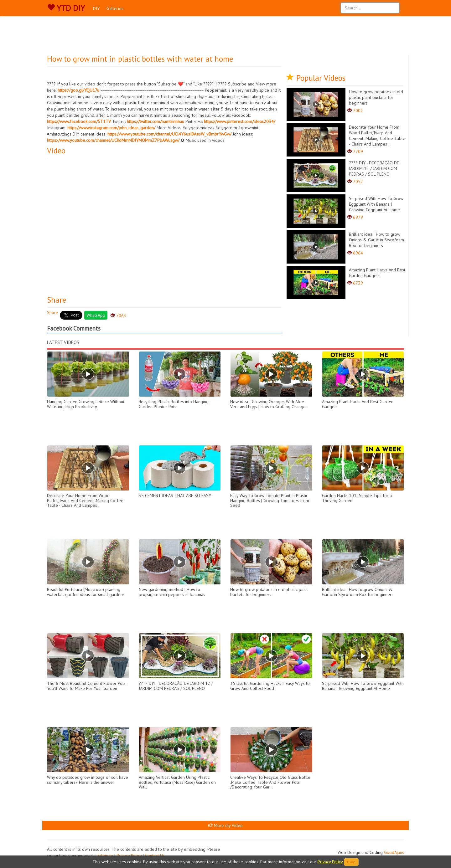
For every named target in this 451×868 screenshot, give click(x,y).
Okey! (351, 862)
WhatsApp (96, 315)
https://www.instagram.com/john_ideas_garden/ (111, 128)
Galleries (115, 8)
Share (52, 312)
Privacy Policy (330, 862)
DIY (96, 8)
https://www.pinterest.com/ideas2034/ (240, 121)
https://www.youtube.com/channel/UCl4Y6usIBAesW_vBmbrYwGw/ (169, 134)
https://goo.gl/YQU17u (78, 90)
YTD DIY (66, 8)
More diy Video (225, 825)
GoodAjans (394, 852)
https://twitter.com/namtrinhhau (156, 121)
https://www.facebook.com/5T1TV (79, 121)
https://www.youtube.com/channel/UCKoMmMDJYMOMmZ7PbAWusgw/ (113, 140)
